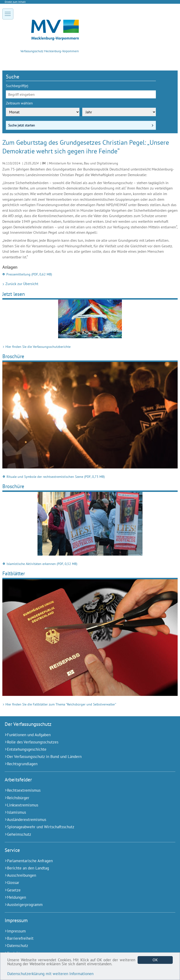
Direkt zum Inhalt (15, 2)
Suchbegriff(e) (17, 86)
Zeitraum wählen (19, 103)
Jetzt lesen (14, 294)
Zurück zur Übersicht (21, 284)
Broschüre (13, 356)
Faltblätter (14, 573)
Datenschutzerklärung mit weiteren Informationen (50, 974)
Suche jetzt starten (22, 125)
